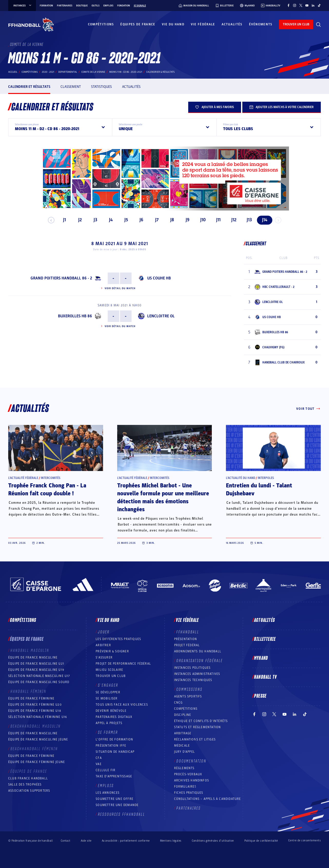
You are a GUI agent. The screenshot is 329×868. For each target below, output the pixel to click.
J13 (247, 220)
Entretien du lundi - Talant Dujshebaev (259, 490)
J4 (108, 220)
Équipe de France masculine (33, 657)
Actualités (232, 24)
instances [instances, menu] (23, 6)
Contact (66, 841)
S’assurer (104, 657)
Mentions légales (171, 841)
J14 (262, 220)
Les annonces (108, 793)
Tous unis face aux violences (122, 705)
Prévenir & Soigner (112, 651)
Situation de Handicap (115, 752)
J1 (62, 220)
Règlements (184, 768)
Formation (46, 6)
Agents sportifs (188, 696)
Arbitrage (183, 733)
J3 (93, 220)
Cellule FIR (106, 770)
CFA (99, 758)
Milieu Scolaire (109, 670)
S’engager (108, 685)
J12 (232, 220)
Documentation (191, 761)
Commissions (190, 689)
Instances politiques (192, 668)
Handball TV (266, 677)
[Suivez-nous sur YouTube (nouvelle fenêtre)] (307, 5)
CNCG (178, 703)
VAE (99, 764)
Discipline (183, 715)
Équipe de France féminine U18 (35, 711)
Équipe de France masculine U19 (36, 670)
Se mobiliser (107, 698)
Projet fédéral (187, 645)
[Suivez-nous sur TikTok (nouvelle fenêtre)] (319, 5)
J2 (78, 220)
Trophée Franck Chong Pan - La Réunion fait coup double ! (47, 490)
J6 (139, 220)
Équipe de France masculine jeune (38, 739)
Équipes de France (138, 24)
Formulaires (185, 787)
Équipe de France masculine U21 (36, 664)
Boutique (82, 6)
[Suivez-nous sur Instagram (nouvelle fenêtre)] (295, 5)
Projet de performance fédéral (123, 664)
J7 (155, 220)
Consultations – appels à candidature (208, 799)
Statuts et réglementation (198, 727)
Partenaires (65, 6)
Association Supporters (29, 791)
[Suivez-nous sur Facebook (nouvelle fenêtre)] (288, 5)
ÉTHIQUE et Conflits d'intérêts (201, 721)
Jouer (104, 632)
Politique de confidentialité (261, 841)
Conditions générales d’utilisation (213, 841)
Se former (108, 733)
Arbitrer (103, 645)
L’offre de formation (114, 739)
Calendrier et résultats (29, 87)
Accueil (13, 72)
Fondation (124, 6)
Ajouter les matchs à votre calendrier (282, 107)
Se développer (108, 692)
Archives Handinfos (192, 780)
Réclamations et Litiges (195, 739)
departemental (68, 72)
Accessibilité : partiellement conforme (126, 841)
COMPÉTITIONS (186, 709)
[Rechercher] (318, 25)
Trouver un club (111, 676)
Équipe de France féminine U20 (35, 705)
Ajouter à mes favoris (215, 107)
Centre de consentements (305, 841)
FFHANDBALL (188, 632)
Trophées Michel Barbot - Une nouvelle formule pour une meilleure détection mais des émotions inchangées (163, 498)
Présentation (186, 639)
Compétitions (101, 24)
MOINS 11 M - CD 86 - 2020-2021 (126, 72)
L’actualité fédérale (23, 478)
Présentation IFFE (111, 746)
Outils (96, 6)
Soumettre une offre (114, 799)
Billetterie (265, 639)
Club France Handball (28, 778)
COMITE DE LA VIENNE (93, 72)
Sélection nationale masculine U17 (39, 676)
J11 (216, 220)
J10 (201, 220)
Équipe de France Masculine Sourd (39, 682)
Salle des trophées (25, 785)
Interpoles (266, 478)
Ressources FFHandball (122, 814)
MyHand (261, 658)
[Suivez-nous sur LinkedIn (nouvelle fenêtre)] (313, 5)
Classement (71, 87)
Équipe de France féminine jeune (37, 762)
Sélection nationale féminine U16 (38, 717)
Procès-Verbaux (188, 774)
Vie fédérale (203, 24)
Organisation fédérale (200, 661)
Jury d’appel (185, 752)
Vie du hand (173, 24)
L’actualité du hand (241, 478)
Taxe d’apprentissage (114, 776)
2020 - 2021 (48, 72)
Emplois (108, 6)
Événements (261, 24)
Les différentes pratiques (118, 639)
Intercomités (51, 478)
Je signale (140, 6)
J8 (170, 220)
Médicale (182, 746)
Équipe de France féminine (31, 698)
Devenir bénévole (111, 711)
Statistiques (101, 87)
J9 (186, 220)
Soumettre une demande (117, 805)
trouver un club (296, 24)
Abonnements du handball (198, 651)
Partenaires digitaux (114, 717)
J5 (124, 220)
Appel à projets (109, 723)
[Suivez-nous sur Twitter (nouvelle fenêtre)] (301, 5)
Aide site (86, 841)
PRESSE (260, 696)
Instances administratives (197, 674)
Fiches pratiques (189, 793)
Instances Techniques (193, 680)
